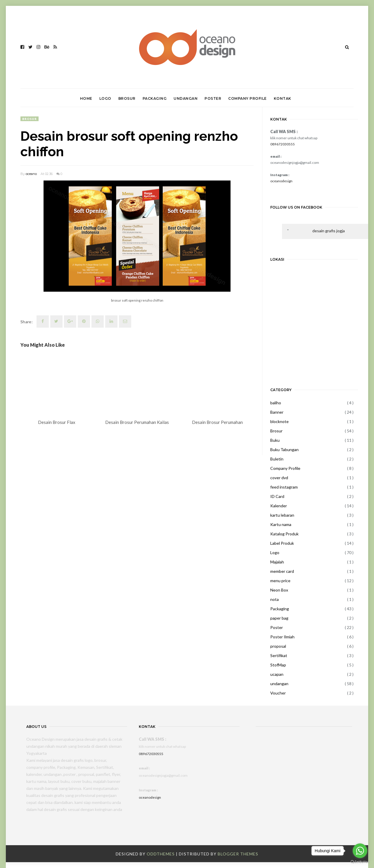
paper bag (279, 618)
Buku (275, 440)
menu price (280, 581)
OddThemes (161, 854)
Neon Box (279, 590)
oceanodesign (281, 181)
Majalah (277, 562)
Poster (277, 627)
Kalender (279, 506)
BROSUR (127, 98)
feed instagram (284, 487)
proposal (278, 646)
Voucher (278, 693)
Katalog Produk (284, 534)
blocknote (279, 421)
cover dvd (279, 478)
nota (275, 599)
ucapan (277, 674)
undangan (279, 684)
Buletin (277, 459)
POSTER (213, 98)
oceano (31, 174)
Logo (275, 552)
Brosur (30, 119)
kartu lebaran (282, 515)
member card (282, 571)
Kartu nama (281, 524)
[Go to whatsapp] (360, 851)
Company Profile (285, 468)
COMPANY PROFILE (247, 98)
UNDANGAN (186, 98)
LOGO (105, 98)
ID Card (277, 496)
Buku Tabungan (284, 450)
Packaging (280, 609)
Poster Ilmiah (282, 637)
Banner (277, 412)
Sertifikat (279, 655)
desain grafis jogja (329, 231)
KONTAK (283, 98)
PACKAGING (155, 98)
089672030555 (283, 144)
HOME (86, 98)
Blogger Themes (238, 854)
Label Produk (282, 543)
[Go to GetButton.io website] (360, 862)
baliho (276, 403)
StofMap (278, 665)
